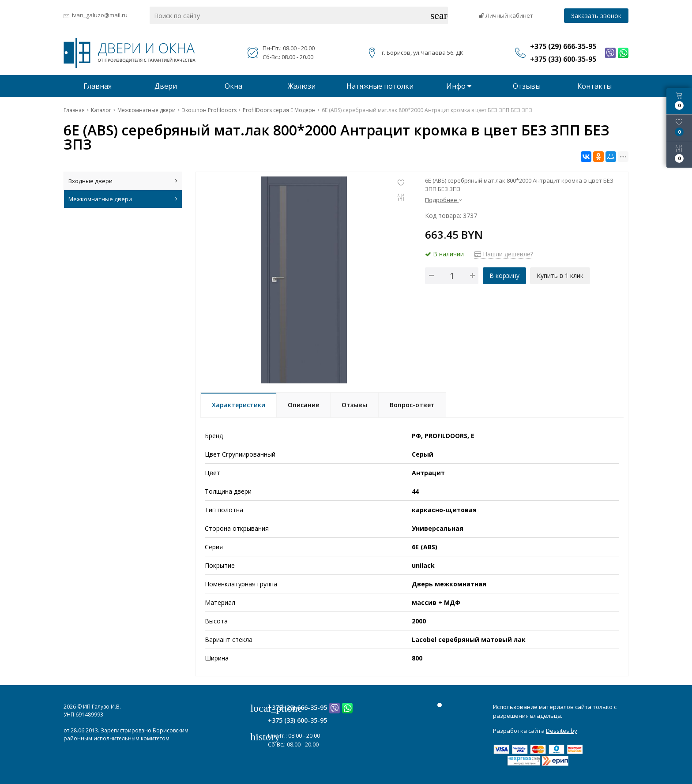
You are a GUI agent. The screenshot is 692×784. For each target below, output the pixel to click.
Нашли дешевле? (504, 254)
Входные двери (123, 181)
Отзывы (527, 86)
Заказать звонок (596, 16)
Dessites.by (562, 731)
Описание (303, 405)
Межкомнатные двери (123, 199)
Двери (166, 86)
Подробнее (444, 200)
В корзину (504, 276)
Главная (98, 86)
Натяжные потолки (380, 86)
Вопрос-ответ (412, 405)
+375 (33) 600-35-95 (297, 720)
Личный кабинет (506, 15)
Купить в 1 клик (560, 276)
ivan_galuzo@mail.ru (100, 15)
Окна (233, 86)
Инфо (459, 86)
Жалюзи (302, 86)
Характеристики (239, 405)
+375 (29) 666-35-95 (297, 707)
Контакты (594, 86)
